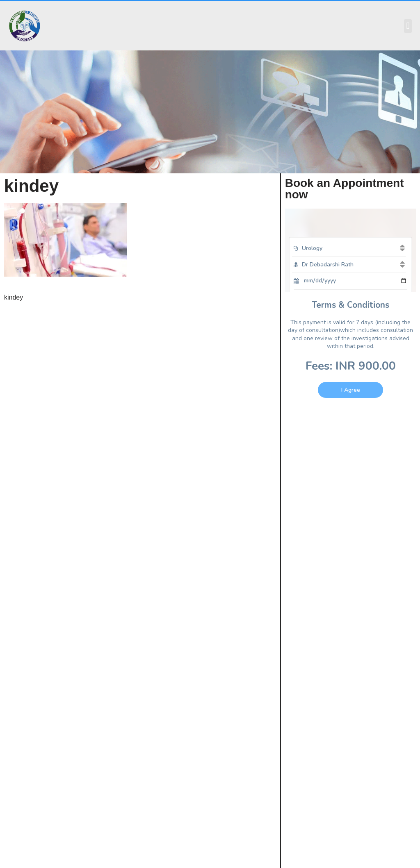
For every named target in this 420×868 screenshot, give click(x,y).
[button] (408, 26)
